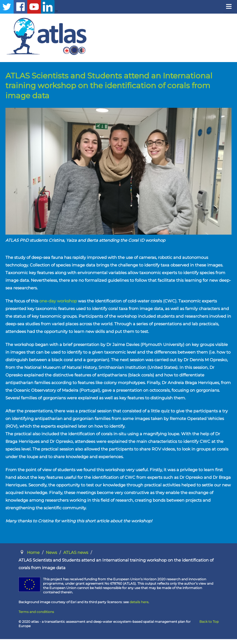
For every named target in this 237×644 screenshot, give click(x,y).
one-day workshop (58, 301)
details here (139, 602)
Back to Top (209, 622)
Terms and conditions (36, 612)
